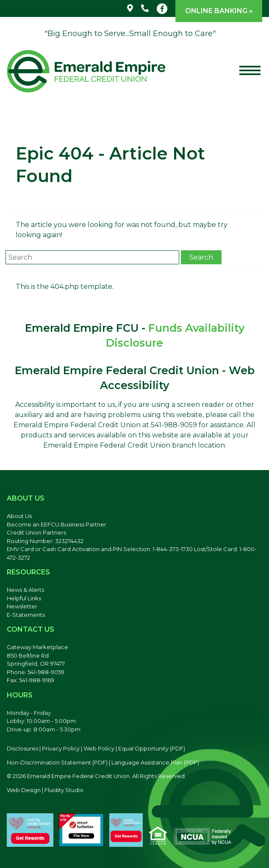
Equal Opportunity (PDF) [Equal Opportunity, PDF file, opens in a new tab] (152, 748)
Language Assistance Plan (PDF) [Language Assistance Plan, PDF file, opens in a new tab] (155, 762)
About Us (19, 516)
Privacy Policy (61, 748)
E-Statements (26, 615)
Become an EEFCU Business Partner (57, 524)
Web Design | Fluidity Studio (45, 790)
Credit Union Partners (36, 532)
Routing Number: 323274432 (45, 541)
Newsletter (22, 606)
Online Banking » (219, 11)
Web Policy (99, 748)
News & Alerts (25, 590)
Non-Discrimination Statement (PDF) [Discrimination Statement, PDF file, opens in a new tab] (57, 762)
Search (201, 257)
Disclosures (22, 748)
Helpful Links (24, 598)
